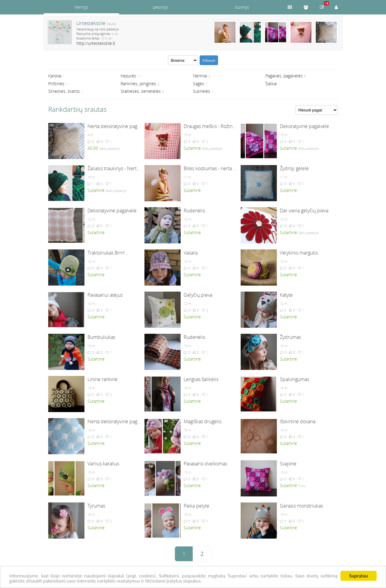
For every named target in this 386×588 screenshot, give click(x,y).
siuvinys (242, 7)
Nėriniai (200, 76)
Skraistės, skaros (64, 91)
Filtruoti (209, 60)
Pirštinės (56, 84)
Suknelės (202, 91)
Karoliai (55, 76)
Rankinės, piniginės (138, 84)
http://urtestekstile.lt (96, 43)
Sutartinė (192, 148)
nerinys (81, 7)
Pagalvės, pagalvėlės (284, 76)
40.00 (93, 148)
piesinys (160, 7)
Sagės (199, 84)
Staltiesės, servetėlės (141, 91)
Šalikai (271, 84)
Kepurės (128, 76)
